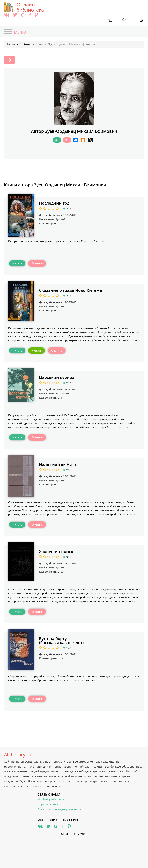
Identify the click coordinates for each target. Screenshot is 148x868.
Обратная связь (48, 804)
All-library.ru (18, 755)
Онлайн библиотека (30, 7)
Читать (17, 263)
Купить (37, 350)
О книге (37, 263)
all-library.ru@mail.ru (52, 799)
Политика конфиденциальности (59, 809)
